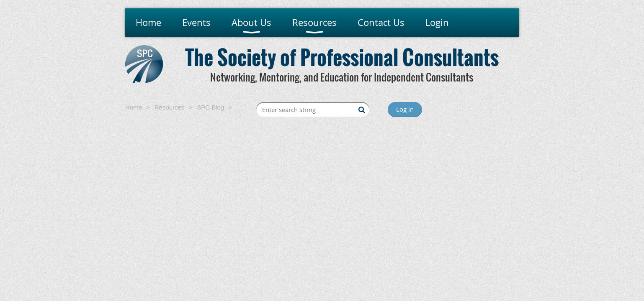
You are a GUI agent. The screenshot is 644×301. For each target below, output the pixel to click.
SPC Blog (210, 107)
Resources (170, 107)
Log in (405, 109)
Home (134, 107)
